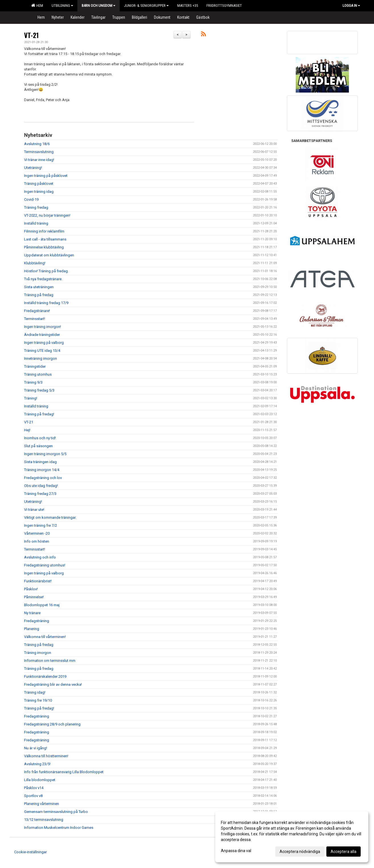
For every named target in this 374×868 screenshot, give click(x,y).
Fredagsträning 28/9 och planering (52, 724)
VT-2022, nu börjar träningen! (47, 215)
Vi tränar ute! (34, 510)
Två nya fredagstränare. (43, 279)
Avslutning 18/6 (37, 144)
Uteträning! (33, 168)
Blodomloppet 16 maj (42, 605)
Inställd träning (36, 223)
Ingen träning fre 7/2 (41, 525)
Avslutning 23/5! (37, 764)
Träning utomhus (38, 374)
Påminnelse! (34, 597)
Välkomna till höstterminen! (46, 756)
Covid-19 (31, 199)
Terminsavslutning (39, 152)
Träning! (31, 398)
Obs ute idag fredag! (41, 486)
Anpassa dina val (236, 851)
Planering (32, 629)
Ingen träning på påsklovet (46, 176)
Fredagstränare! (37, 311)
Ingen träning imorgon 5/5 (45, 454)
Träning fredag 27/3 (40, 494)
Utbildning (62, 6)
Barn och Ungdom (99, 6)
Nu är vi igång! (36, 748)
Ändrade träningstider (42, 335)
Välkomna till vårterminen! (45, 637)
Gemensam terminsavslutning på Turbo (56, 812)
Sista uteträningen (39, 287)
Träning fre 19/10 (38, 700)
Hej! (27, 430)
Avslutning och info (40, 557)
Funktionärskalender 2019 (45, 676)
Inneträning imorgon (41, 358)
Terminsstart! (35, 319)
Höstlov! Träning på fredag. (46, 271)
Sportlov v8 (33, 796)
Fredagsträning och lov (43, 478)
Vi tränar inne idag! (39, 160)
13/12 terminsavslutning (44, 820)
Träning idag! (35, 692)
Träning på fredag (39, 295)
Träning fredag (36, 207)
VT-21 (31, 35)
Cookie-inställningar (30, 852)
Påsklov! (31, 589)
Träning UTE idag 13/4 (42, 351)
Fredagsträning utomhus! (45, 565)
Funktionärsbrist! (38, 581)
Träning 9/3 (33, 382)
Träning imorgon (38, 653)
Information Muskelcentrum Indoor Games (59, 828)
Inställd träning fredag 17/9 (46, 303)
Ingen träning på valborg (44, 343)
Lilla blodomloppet (40, 780)
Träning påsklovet (39, 184)
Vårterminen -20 (37, 533)
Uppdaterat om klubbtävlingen (49, 255)
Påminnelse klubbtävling (44, 247)
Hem (37, 5)
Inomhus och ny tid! (40, 438)
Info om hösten (37, 541)
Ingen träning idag (39, 192)
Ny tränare (32, 613)
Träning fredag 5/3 (39, 390)
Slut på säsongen (38, 446)
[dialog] (292, 837)
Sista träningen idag (40, 462)
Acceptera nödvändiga (300, 852)
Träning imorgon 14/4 (42, 470)
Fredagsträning (37, 621)
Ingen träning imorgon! (43, 327)
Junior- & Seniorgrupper (146, 6)
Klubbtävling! (35, 263)
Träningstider (35, 366)
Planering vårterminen (42, 804)
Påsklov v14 (34, 788)
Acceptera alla (344, 852)
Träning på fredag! (39, 414)
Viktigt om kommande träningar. (50, 517)
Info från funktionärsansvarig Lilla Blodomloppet (64, 772)
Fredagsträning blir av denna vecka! (53, 684)
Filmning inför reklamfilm (44, 231)
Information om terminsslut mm (50, 661)
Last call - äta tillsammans (45, 239)
